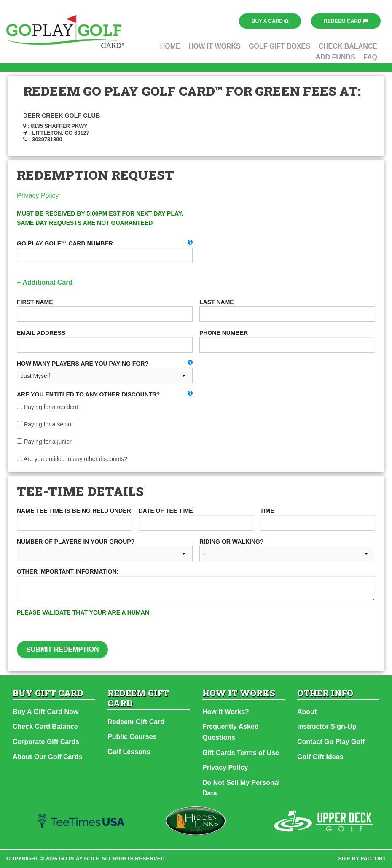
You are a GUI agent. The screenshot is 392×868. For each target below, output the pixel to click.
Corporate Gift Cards (46, 742)
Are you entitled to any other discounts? (72, 459)
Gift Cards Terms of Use (241, 753)
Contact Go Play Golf (331, 742)
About (307, 712)
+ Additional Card (45, 282)
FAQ (370, 57)
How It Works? (226, 712)
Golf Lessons (129, 752)
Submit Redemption (62, 649)
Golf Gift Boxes (279, 46)
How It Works (215, 46)
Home (170, 46)
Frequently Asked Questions (231, 732)
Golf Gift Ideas (320, 757)
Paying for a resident (47, 407)
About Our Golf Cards (47, 757)
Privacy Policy (38, 195)
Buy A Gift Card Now (46, 712)
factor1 (373, 859)
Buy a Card (270, 21)
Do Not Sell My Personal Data (241, 788)
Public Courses (132, 737)
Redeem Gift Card (136, 722)
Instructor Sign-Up (327, 726)
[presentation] (272, 624)
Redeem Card (346, 21)
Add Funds (335, 57)
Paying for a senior (45, 424)
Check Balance (348, 46)
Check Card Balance (45, 726)
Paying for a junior (44, 442)
